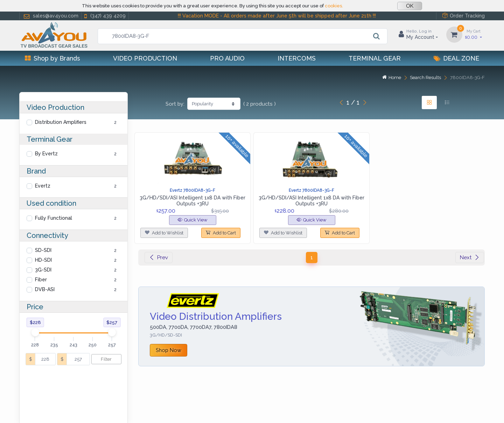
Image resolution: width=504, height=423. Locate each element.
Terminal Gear (375, 58)
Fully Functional (54, 218)
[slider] (35, 332)
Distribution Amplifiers (61, 122)
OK (410, 6)
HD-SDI (43, 260)
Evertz (43, 186)
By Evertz (46, 154)
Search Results (425, 77)
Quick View (193, 220)
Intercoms (297, 58)
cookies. (334, 6)
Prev (159, 258)
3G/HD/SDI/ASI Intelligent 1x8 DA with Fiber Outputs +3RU (192, 201)
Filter (106, 359)
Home (392, 77)
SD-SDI (43, 250)
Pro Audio (227, 58)
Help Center (35, 409)
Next (470, 258)
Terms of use (122, 409)
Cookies (90, 409)
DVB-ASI (45, 289)
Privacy (65, 409)
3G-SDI (43, 270)
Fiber (41, 280)
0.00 (474, 34)
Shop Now (169, 350)
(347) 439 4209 (104, 16)
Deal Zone (456, 58)
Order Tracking (463, 16)
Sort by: (175, 104)
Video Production (145, 58)
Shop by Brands (52, 58)
